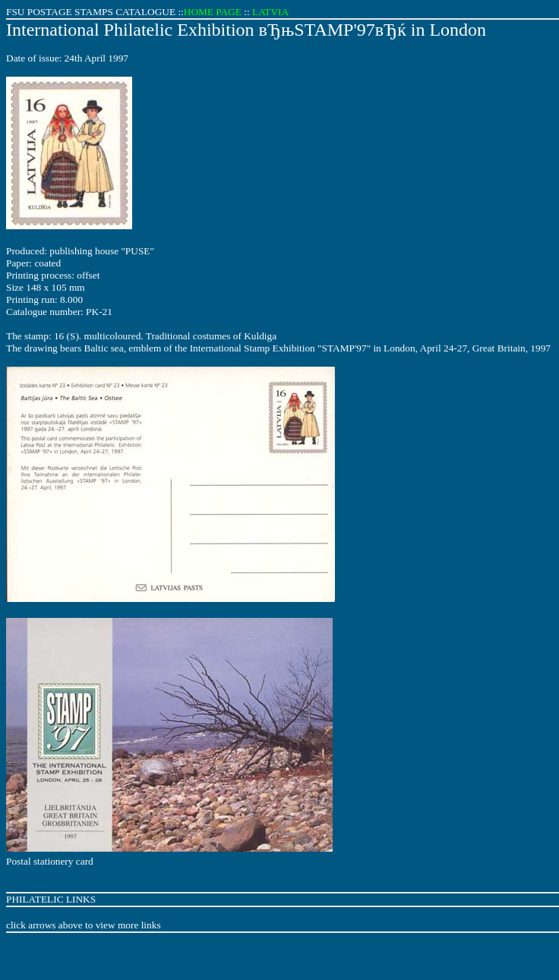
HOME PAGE (213, 12)
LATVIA (270, 12)
